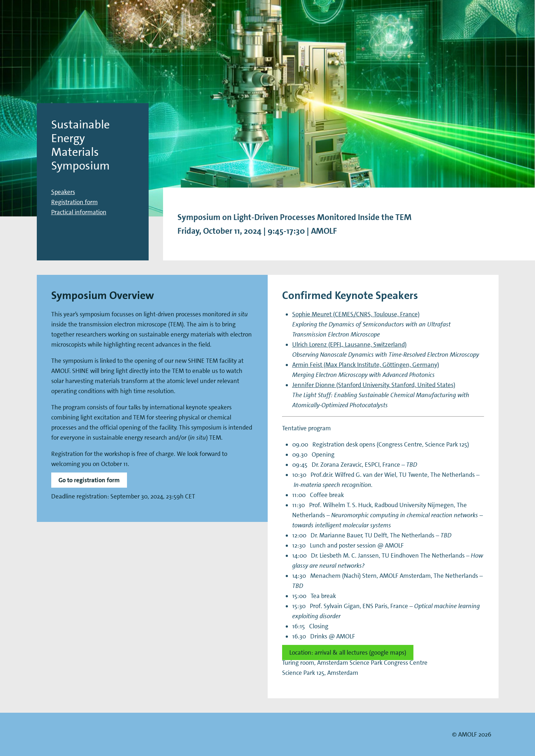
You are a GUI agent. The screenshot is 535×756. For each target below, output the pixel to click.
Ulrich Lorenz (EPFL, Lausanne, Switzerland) (349, 344)
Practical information (79, 212)
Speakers (63, 192)
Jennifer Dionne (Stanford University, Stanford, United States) (374, 385)
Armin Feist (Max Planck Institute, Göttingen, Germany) (366, 365)
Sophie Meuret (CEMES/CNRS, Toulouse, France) (356, 314)
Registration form (74, 202)
